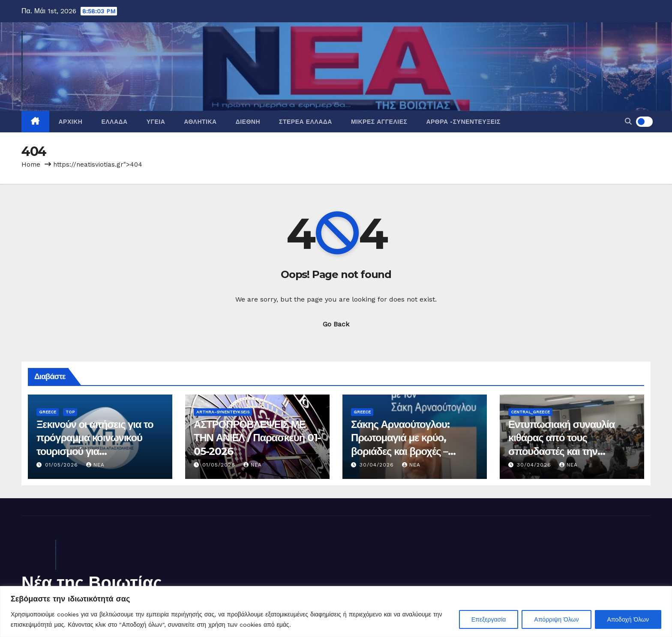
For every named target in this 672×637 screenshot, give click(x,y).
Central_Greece (530, 412)
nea (95, 465)
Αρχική (71, 122)
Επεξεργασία (489, 619)
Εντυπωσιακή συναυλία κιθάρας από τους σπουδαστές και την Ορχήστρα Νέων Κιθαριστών (561, 451)
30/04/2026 (378, 465)
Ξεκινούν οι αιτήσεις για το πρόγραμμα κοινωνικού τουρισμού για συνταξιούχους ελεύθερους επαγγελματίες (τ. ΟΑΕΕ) (96, 451)
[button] (628, 121)
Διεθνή (248, 122)
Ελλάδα (114, 122)
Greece (48, 412)
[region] (336, 612)
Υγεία (156, 122)
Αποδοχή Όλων (628, 619)
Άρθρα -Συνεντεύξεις (463, 122)
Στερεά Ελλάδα (306, 122)
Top (70, 412)
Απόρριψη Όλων (556, 619)
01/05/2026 (63, 465)
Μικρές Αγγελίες (379, 122)
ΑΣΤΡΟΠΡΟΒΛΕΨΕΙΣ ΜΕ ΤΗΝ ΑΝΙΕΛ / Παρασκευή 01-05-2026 (257, 438)
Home (31, 164)
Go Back (336, 324)
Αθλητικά (200, 122)
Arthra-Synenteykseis (223, 412)
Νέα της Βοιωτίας (92, 582)
